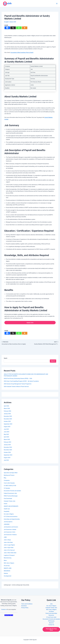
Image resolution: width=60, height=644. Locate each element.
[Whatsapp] (19, 28)
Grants (6, 504)
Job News (51, 611)
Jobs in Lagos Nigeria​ (9, 545)
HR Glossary (51, 621)
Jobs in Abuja (7, 540)
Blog (5, 478)
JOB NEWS (7, 525)
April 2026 (6, 406)
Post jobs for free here (51, 629)
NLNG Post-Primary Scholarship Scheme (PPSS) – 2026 (18, 379)
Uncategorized (7, 576)
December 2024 (8, 448)
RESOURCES (7, 571)
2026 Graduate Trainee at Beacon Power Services (16, 387)
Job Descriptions (8, 522)
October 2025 (7, 422)
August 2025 (7, 427)
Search (6, 359)
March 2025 (7, 440)
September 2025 (8, 424)
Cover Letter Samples (9, 483)
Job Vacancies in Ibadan (10, 530)
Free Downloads (8, 499)
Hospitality (7, 512)
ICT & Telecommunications (11, 517)
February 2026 (7, 411)
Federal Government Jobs (10, 494)
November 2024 (8, 450)
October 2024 (7, 453)
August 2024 (7, 458)
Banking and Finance (9, 476)
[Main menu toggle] (57, 4)
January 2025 (7, 445)
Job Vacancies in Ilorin (10, 532)
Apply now (30, 323)
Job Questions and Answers (11, 527)
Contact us (4, 609)
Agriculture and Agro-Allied (11, 473)
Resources (51, 615)
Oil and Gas (7, 566)
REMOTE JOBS (8, 569)
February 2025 (7, 442)
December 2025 (8, 417)
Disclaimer (24, 606)
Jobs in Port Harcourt (9, 550)
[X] (13, 28)
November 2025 (8, 419)
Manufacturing (8, 558)
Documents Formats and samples (12, 491)
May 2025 (6, 435)
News (5, 561)
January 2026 (7, 414)
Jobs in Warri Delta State (10, 553)
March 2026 (7, 409)
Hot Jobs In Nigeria (9, 514)
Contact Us (51, 625)
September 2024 (8, 455)
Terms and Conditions (27, 604)
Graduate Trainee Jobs (10, 501)
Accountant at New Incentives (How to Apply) (22, 52)
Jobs (51, 604)
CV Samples (7, 488)
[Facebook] (7, 28)
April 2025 (6, 437)
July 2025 (6, 429)
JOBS (5, 538)
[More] (25, 28)
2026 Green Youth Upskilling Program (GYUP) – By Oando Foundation (21, 381)
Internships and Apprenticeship (12, 519)
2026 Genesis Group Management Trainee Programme (18, 384)
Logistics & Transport (9, 556)
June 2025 (6, 432)
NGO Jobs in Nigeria (9, 563)
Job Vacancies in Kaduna (10, 535)
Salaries (6, 574)
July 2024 (6, 460)
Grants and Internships (51, 613)
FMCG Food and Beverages (11, 496)
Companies (7, 481)
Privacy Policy (25, 607)
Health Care (7, 509)
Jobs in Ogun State (9, 548)
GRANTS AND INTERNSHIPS (11, 507)
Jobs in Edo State (8, 543)
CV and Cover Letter (51, 617)
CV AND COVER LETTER (10, 486)
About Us (51, 623)
